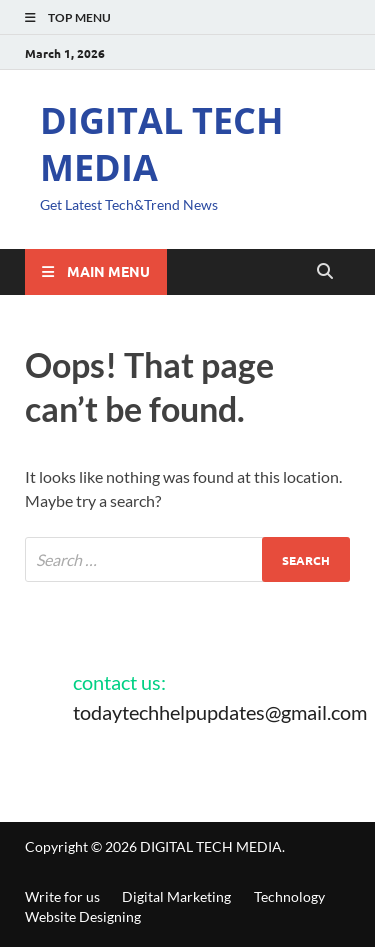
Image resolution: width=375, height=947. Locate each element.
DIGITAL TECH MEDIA (162, 144)
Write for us (62, 896)
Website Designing (83, 916)
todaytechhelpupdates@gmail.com (220, 712)
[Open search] (325, 272)
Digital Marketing (176, 896)
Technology (289, 896)
